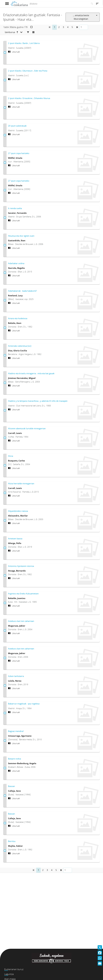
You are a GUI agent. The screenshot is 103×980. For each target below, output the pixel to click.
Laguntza (9, 974)
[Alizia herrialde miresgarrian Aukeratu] (5, 493)
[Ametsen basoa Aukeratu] (5, 548)
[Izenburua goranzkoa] (14, 32)
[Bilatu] (92, 4)
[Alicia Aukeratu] (5, 465)
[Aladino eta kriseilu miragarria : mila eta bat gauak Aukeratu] (5, 383)
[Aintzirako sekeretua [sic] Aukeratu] (5, 355)
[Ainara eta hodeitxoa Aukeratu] (5, 328)
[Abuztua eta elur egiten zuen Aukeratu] (5, 245)
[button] (77, 27)
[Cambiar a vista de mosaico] (33, 32)
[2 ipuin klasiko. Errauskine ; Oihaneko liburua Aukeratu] (5, 108)
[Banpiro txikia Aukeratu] (5, 768)
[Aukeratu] (31, 27)
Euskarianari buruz (14, 969)
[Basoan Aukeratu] (5, 796)
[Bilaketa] (59, 4)
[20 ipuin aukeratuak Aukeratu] (5, 135)
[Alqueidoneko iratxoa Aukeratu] (5, 520)
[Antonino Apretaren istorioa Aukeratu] (5, 575)
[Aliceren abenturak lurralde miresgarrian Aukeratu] (5, 438)
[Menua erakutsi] (7, 4)
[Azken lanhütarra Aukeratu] (5, 686)
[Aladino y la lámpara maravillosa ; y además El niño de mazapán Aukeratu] (5, 410)
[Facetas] (28, 32)
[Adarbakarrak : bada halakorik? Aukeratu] (5, 300)
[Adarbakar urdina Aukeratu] (5, 273)
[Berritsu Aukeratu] (5, 851)
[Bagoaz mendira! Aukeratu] (5, 741)
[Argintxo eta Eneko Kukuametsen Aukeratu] (5, 603)
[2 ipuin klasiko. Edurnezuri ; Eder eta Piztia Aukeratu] (5, 80)
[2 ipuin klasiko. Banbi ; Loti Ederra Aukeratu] (5, 53)
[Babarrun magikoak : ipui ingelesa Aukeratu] (5, 713)
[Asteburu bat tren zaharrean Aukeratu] (5, 631)
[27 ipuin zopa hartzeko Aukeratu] (5, 163)
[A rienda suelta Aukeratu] (5, 218)
